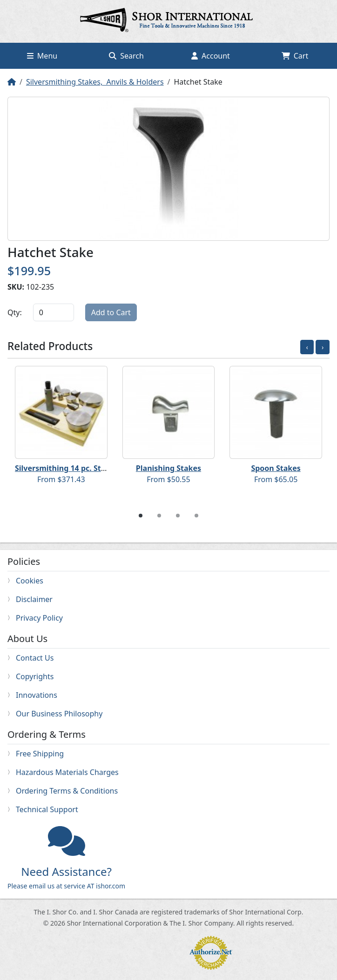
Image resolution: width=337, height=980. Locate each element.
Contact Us (35, 658)
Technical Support (47, 809)
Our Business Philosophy (59, 714)
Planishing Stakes (168, 468)
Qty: (15, 312)
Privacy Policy (39, 618)
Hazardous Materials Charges (67, 772)
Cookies (30, 581)
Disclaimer (34, 599)
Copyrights (35, 676)
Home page (168, 21)
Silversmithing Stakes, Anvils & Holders (95, 82)
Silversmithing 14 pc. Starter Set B (78, 468)
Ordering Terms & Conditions (67, 791)
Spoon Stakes (276, 468)
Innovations (37, 695)
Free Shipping (40, 754)
